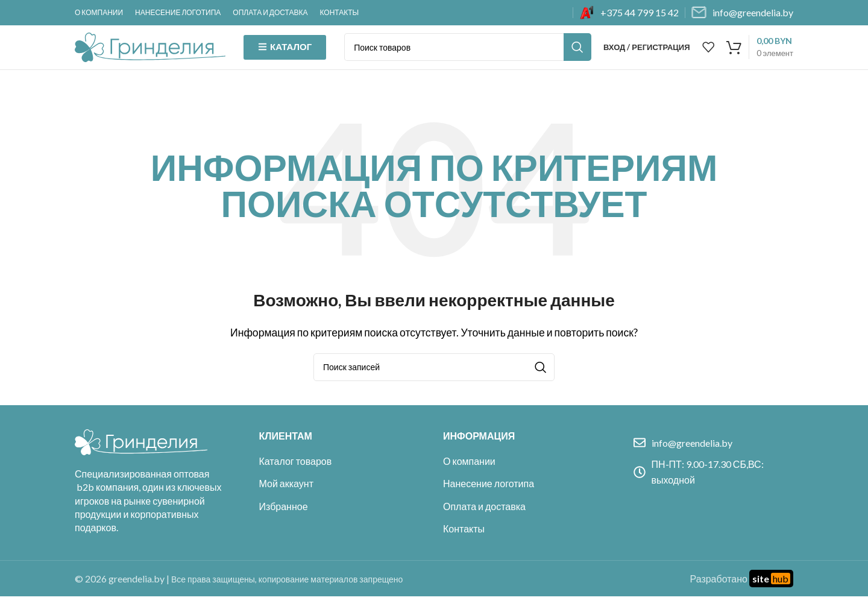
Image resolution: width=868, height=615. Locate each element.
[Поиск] (468, 57)
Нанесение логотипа (489, 503)
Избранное (284, 525)
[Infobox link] (629, 13)
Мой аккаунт (286, 503)
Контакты (464, 547)
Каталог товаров (296, 480)
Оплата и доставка (484, 525)
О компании (469, 480)
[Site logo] (150, 55)
